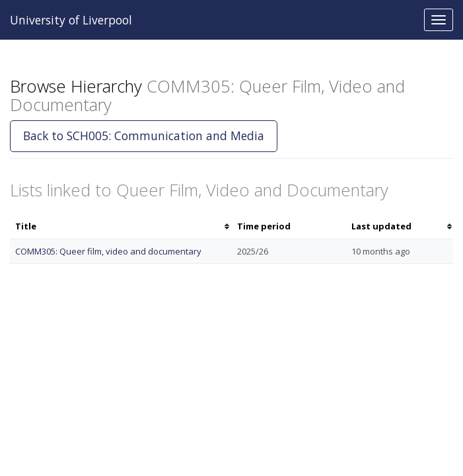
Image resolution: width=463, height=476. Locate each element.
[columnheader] (121, 226)
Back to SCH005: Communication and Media (144, 136)
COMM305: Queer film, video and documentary (108, 251)
